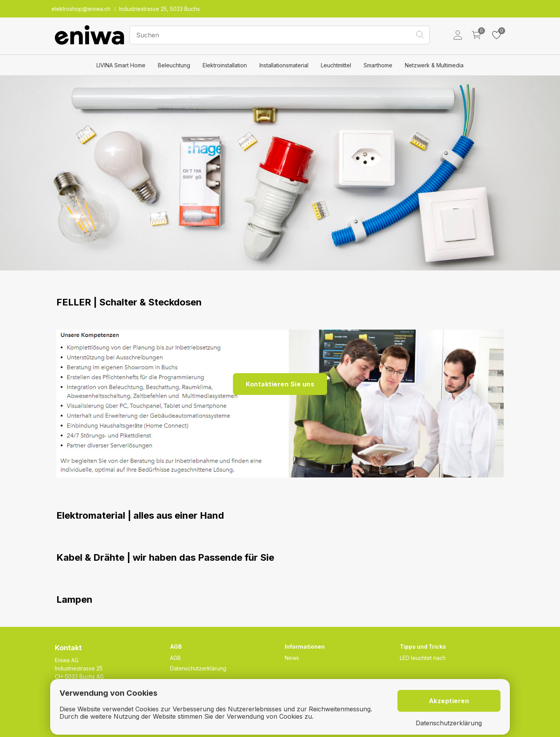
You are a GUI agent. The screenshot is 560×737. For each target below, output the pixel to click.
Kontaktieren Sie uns (280, 384)
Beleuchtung (174, 65)
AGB (175, 658)
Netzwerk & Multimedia (434, 65)
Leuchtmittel (336, 65)
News (292, 658)
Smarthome (378, 65)
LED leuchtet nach (423, 658)
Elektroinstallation (225, 65)
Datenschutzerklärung (198, 668)
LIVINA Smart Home (121, 65)
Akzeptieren (449, 701)
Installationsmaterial (284, 65)
